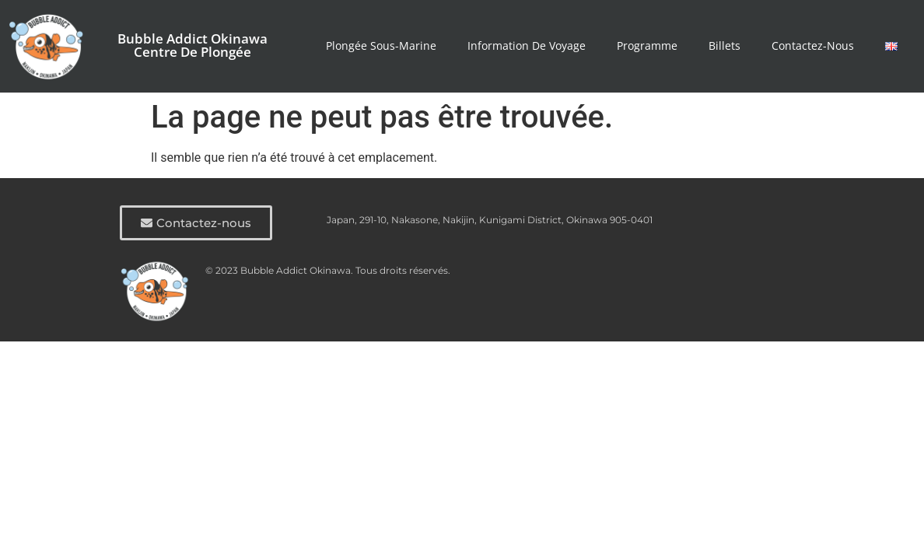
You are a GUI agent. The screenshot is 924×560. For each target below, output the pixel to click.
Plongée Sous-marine (381, 45)
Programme (647, 45)
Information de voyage (527, 45)
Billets (724, 45)
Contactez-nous (813, 45)
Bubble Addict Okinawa (192, 38)
